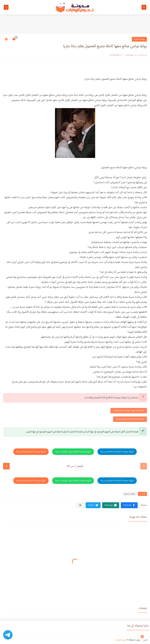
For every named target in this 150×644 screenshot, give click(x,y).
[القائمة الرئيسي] (144, 7)
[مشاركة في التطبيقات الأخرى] (80, 505)
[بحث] (6, 7)
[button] (129, 505)
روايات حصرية (139, 39)
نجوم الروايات (121, 640)
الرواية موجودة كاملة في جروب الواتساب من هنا (73, 452)
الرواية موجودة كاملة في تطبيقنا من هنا (31, 452)
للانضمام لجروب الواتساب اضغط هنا (129, 411)
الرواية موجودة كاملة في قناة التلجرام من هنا (117, 452)
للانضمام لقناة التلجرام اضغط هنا (130, 419)
